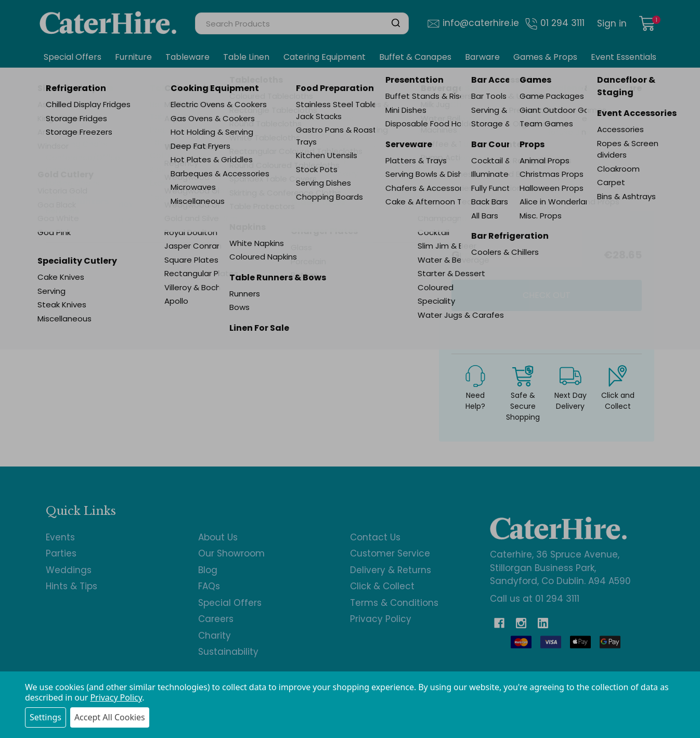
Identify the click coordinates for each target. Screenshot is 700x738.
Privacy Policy (116, 697)
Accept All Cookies (110, 717)
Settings (46, 717)
